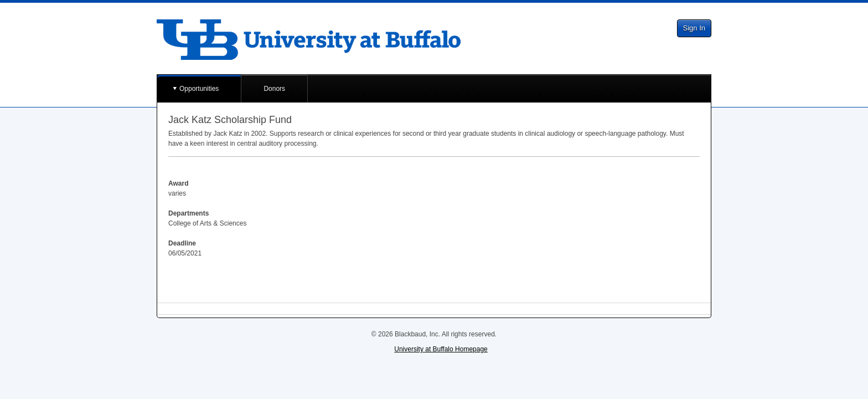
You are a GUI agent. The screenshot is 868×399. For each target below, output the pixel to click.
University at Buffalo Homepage (441, 349)
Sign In (694, 28)
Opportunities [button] (199, 89)
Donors (274, 89)
